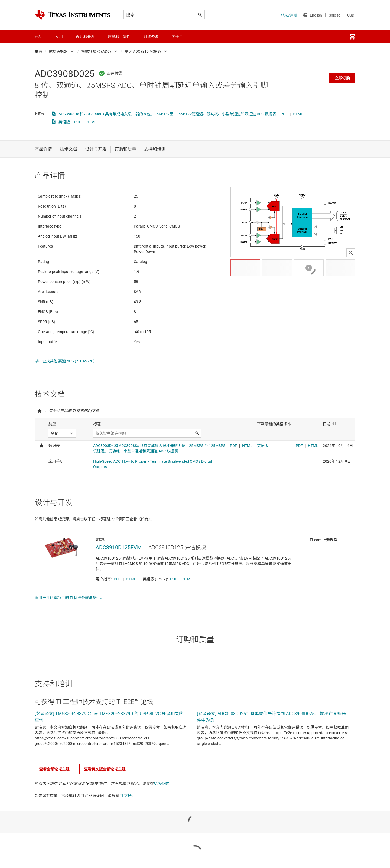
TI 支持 (126, 822)
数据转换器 (58, 51)
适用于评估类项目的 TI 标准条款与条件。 (69, 624)
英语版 (64, 122)
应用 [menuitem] (59, 37)
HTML (298, 114)
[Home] (73, 15)
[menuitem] (352, 37)
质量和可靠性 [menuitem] (119, 37)
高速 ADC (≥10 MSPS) (143, 51)
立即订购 (342, 78)
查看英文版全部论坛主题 (105, 795)
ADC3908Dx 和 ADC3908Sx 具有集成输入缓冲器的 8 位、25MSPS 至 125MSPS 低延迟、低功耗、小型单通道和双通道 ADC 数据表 (167, 114)
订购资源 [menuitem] (151, 37)
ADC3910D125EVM (119, 574)
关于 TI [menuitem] (178, 37)
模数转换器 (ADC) (96, 51)
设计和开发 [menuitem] (85, 37)
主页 (38, 51)
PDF (284, 114)
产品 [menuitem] (38, 37)
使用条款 (161, 810)
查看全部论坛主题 (54, 795)
